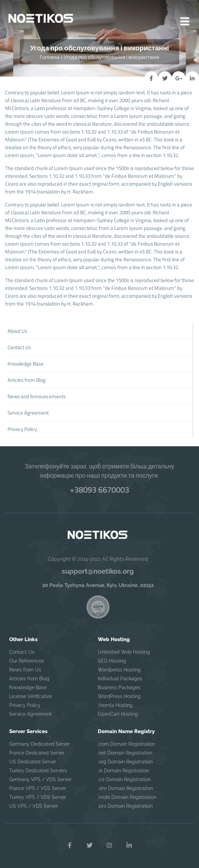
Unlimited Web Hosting (124, 652)
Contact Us (22, 652)
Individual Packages (120, 679)
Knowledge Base (28, 687)
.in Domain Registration (123, 771)
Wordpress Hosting (119, 670)
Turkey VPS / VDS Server (38, 797)
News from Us (25, 670)
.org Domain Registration (125, 762)
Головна (50, 57)
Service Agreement (30, 714)
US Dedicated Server (33, 762)
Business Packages (119, 687)
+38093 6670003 (99, 490)
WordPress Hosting (119, 696)
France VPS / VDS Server (38, 788)
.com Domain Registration (126, 744)
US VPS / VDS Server (34, 806)
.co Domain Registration (124, 779)
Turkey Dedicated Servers (38, 771)
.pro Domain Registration (125, 806)
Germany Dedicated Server (40, 744)
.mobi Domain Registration (127, 797)
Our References (27, 661)
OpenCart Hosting (118, 714)
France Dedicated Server (37, 753)
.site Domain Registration (125, 788)
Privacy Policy (25, 705)
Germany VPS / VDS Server (40, 779)
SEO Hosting (112, 661)
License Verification (31, 696)
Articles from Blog (29, 679)
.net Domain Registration (125, 753)
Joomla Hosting (115, 705)
